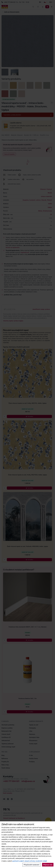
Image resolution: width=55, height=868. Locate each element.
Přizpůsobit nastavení (31, 865)
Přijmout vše (48, 865)
